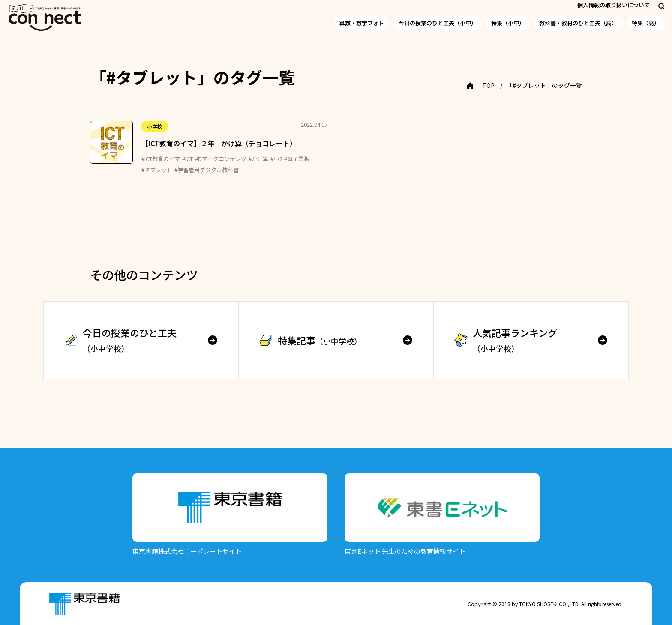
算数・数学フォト (362, 23)
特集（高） (646, 23)
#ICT (187, 159)
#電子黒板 (297, 159)
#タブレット (157, 170)
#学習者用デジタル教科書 (207, 170)
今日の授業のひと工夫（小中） (438, 23)
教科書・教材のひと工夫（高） (578, 23)
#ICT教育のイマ (161, 159)
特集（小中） (508, 23)
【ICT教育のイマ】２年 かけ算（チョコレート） (219, 143)
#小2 (276, 159)
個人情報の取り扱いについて (613, 5)
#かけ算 (258, 159)
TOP (488, 85)
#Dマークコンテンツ (221, 159)
